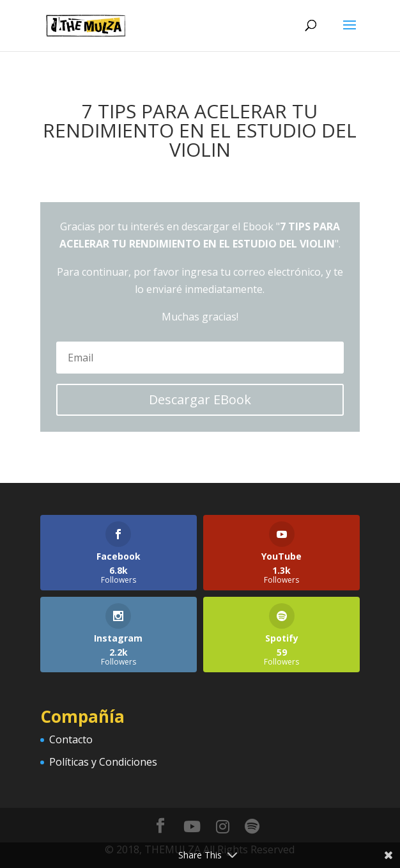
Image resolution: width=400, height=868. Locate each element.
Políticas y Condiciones (103, 762)
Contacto (71, 739)
